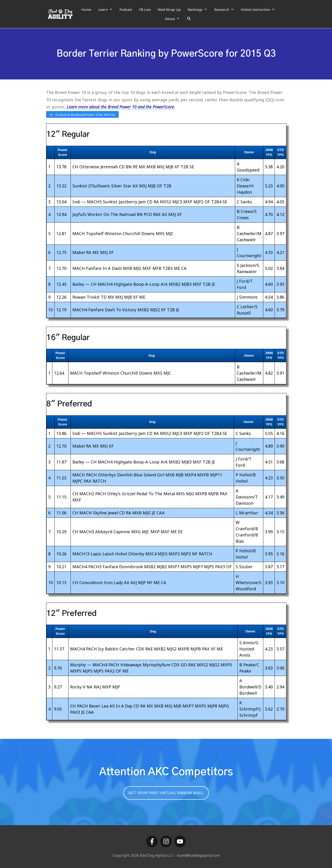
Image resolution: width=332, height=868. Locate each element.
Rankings (197, 9)
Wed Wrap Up (169, 9)
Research (224, 9)
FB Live (145, 9)
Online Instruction (258, 9)
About (172, 19)
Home (86, 9)
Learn (105, 9)
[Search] (189, 19)
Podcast (126, 9)
